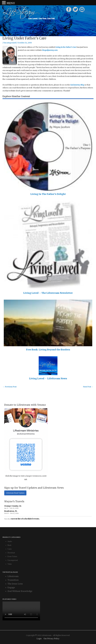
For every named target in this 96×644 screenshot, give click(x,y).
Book (9, 545)
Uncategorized (10, 43)
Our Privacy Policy (51, 639)
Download (11, 553)
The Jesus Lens (15, 584)
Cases (10, 549)
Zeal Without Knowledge (20, 591)
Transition (13, 580)
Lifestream (13, 576)
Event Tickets (12, 556)
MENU (11, 3)
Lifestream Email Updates (15, 493)
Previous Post (10, 387)
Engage (11, 587)
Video (10, 564)
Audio (10, 541)
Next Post (88, 387)
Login (39, 639)
